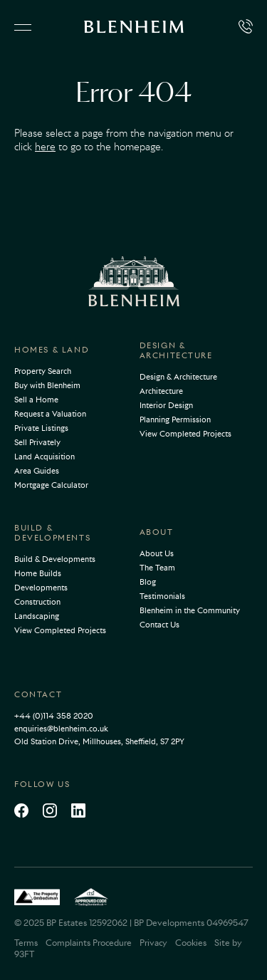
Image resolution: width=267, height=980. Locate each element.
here (45, 147)
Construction (37, 602)
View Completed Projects (185, 434)
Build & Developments (52, 533)
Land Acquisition (44, 457)
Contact (38, 694)
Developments (41, 588)
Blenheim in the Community (190, 610)
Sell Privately (37, 442)
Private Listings (41, 428)
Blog (148, 582)
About (157, 532)
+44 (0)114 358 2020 (54, 716)
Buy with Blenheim (47, 385)
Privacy (153, 943)
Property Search (43, 371)
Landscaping (37, 616)
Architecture (161, 391)
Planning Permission (175, 419)
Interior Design (166, 405)
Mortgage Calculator (51, 485)
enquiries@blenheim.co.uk (61, 729)
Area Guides (37, 471)
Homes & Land (52, 350)
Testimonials (162, 596)
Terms (26, 943)
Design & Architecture (176, 350)
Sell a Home (36, 400)
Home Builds (38, 573)
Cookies (191, 943)
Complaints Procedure (89, 943)
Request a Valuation (50, 414)
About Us (157, 553)
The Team (157, 568)
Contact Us (159, 625)
